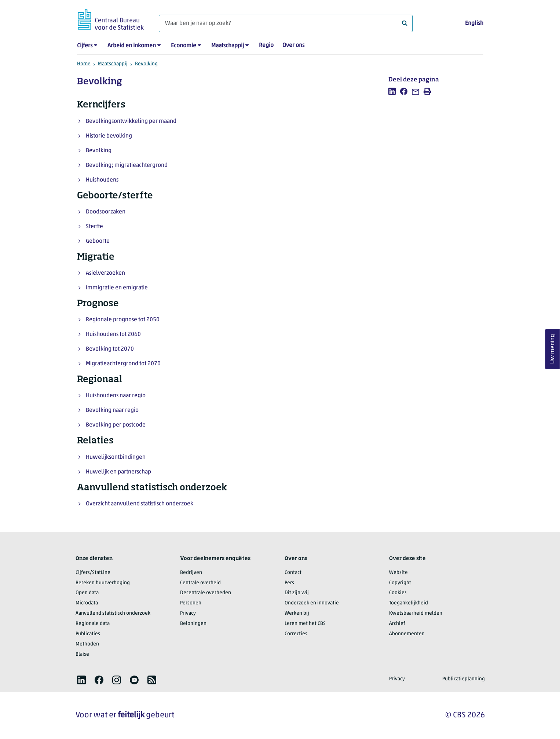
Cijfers (85, 46)
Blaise (82, 654)
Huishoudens (102, 180)
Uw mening (553, 349)
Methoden (87, 644)
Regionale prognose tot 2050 (123, 320)
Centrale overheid (200, 583)
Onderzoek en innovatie (312, 603)
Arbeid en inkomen (132, 46)
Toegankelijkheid (409, 603)
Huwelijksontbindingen (116, 457)
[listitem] (392, 91)
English (474, 23)
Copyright (400, 583)
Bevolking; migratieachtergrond (127, 165)
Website (398, 573)
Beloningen (193, 624)
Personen (191, 603)
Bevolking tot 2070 (110, 349)
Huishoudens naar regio (116, 396)
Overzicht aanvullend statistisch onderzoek (140, 504)
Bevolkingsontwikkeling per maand (131, 121)
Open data (87, 593)
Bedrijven (191, 573)
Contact (293, 573)
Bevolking (146, 64)
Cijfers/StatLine (93, 573)
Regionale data (93, 624)
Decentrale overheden (206, 593)
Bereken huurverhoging (103, 583)
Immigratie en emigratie (117, 288)
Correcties (296, 634)
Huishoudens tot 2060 (113, 334)
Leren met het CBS (305, 624)
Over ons (293, 45)
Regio (266, 45)
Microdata (87, 603)
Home (84, 64)
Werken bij (297, 613)
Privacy (188, 613)
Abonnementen (407, 634)
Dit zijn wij (297, 593)
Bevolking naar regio (112, 410)
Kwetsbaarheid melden (416, 613)
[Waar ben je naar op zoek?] (286, 23)
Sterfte (94, 227)
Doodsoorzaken (106, 212)
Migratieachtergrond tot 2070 (123, 364)
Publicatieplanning (464, 679)
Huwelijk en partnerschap (118, 472)
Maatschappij (228, 46)
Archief (397, 624)
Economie (184, 46)
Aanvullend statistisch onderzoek (113, 613)
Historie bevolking (109, 136)
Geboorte (98, 241)
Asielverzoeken (105, 273)
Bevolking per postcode (116, 425)
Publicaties (88, 634)
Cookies (398, 593)
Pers (289, 583)
